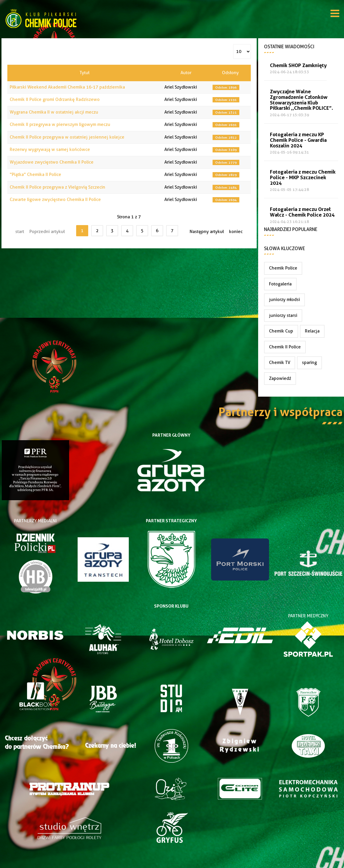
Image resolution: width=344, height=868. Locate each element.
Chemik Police (283, 268)
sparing (309, 363)
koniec (236, 232)
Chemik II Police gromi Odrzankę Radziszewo (55, 99)
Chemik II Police (285, 347)
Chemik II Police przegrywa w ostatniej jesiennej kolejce (67, 137)
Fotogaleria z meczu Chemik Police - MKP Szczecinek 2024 (303, 178)
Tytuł (85, 73)
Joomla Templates (172, 863)
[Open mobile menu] (335, 14)
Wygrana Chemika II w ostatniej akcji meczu (54, 112)
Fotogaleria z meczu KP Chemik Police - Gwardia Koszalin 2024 (298, 140)
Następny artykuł (207, 232)
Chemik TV (280, 363)
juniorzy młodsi (284, 300)
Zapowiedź (280, 378)
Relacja (312, 331)
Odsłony (230, 73)
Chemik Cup (281, 331)
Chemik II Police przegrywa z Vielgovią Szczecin (57, 187)
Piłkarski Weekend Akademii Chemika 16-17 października (67, 87)
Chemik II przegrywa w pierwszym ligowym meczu (60, 124)
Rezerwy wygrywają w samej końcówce (50, 149)
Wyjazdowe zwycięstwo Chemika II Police (52, 162)
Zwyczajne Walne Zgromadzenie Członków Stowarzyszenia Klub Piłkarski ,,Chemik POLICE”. (302, 100)
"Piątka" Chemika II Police (35, 174)
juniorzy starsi (283, 315)
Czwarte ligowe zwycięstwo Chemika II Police (55, 199)
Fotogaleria (280, 284)
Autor (186, 73)
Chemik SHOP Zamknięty (298, 65)
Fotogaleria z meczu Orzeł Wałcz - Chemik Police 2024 (302, 212)
